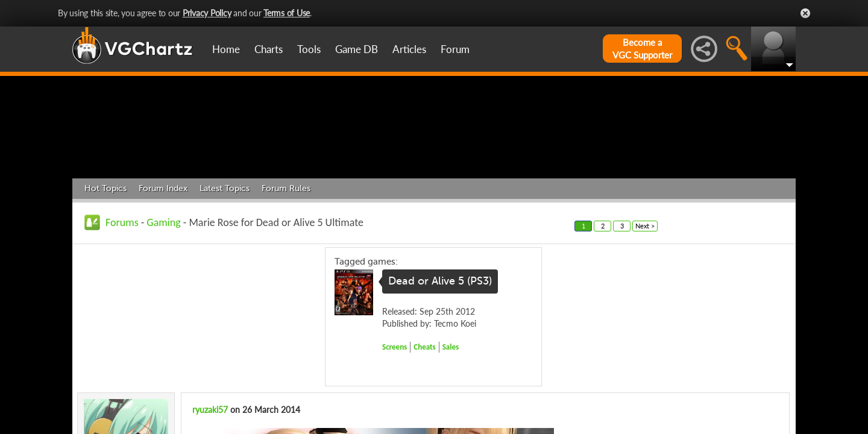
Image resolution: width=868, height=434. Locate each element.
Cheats (424, 404)
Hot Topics (105, 246)
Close (805, 13)
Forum (455, 49)
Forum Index (163, 246)
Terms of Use (287, 13)
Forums (122, 280)
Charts (269, 49)
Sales (451, 404)
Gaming (163, 280)
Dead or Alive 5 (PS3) (440, 339)
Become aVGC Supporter (642, 49)
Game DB (357, 49)
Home (226, 49)
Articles (409, 49)
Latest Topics (225, 246)
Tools (309, 49)
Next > (645, 283)
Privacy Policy (207, 13)
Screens (395, 404)
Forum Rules (286, 246)
